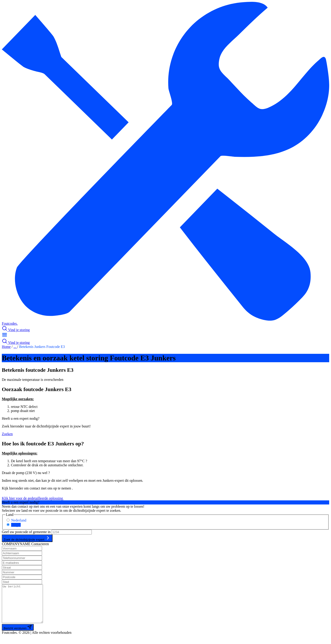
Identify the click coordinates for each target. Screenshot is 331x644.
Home (6, 347)
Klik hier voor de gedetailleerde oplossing (36, 498)
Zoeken (7, 434)
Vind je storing (16, 330)
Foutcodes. (10, 323)
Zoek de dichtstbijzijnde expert (27, 538)
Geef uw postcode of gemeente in (26, 532)
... (15, 347)
